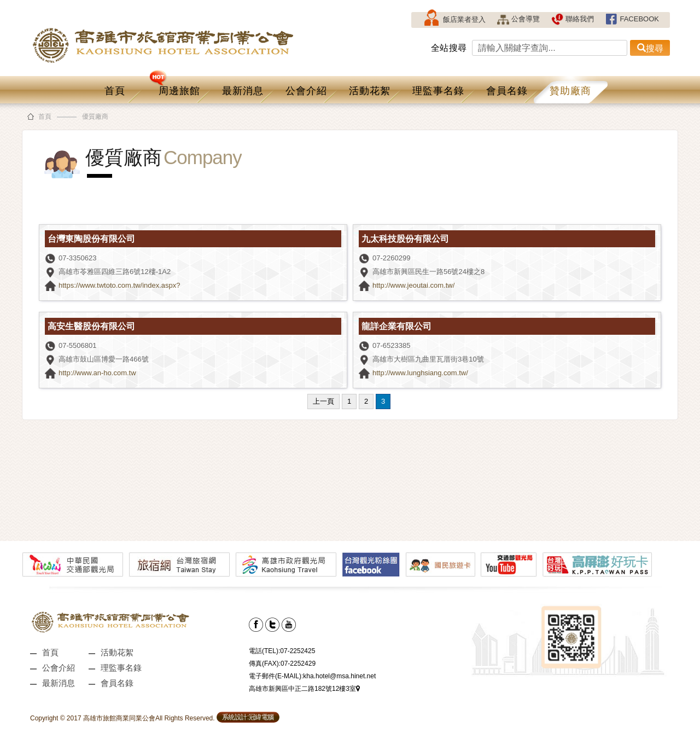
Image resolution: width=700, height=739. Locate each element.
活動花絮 (370, 91)
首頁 (115, 91)
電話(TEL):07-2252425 (282, 651)
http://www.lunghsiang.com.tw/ (420, 373)
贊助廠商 (570, 91)
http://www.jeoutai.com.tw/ (413, 285)
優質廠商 (95, 117)
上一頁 (323, 401)
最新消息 (243, 91)
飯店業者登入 (454, 20)
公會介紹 (306, 91)
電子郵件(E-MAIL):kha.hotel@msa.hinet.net (312, 676)
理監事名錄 (438, 91)
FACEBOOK (632, 19)
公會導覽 (518, 19)
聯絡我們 (572, 19)
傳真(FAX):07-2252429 (282, 664)
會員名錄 (507, 91)
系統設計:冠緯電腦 (248, 717)
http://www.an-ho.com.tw (97, 373)
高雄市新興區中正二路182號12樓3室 (304, 689)
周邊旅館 (175, 86)
